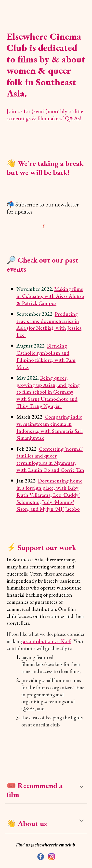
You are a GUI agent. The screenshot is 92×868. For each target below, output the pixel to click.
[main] (46, 62)
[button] (81, 787)
